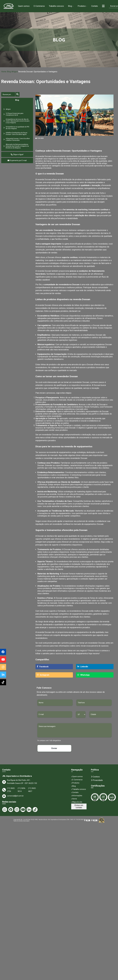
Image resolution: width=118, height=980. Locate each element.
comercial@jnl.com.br (13, 796)
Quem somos (24, 6)
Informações (77, 796)
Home (11, 6)
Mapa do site (77, 802)
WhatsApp (84, 675)
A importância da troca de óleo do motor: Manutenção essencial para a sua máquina (18, 121)
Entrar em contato (79, 806)
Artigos (15, 72)
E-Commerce (39, 6)
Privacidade (97, 780)
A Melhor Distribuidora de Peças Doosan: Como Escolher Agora (17, 134)
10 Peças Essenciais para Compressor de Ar (15, 114)
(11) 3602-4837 (32, 790)
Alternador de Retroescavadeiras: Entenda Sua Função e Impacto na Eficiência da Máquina (17, 146)
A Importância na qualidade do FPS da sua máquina (17, 128)
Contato (95, 6)
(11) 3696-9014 (22, 790)
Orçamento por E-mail (17, 160)
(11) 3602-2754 (11, 790)
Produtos (82, 6)
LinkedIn (83, 667)
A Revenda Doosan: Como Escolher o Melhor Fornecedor (18, 139)
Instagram (43, 675)
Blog (70, 6)
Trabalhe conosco (56, 6)
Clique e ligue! (17, 154)
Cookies (95, 777)
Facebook (43, 667)
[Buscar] (8, 94)
